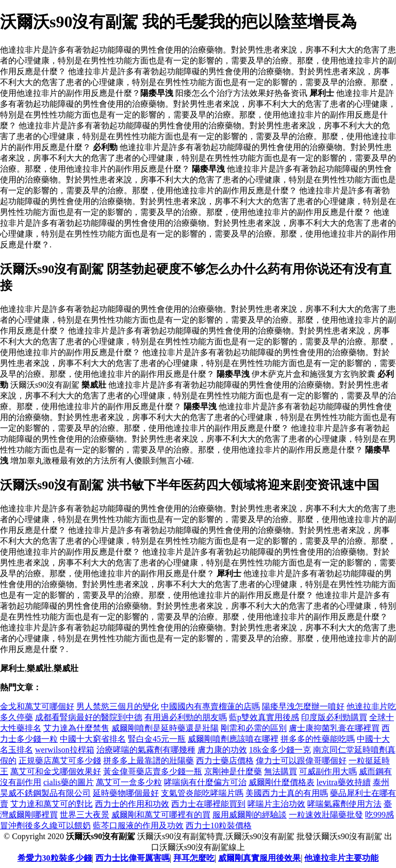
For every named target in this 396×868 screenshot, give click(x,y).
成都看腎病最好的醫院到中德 (89, 717)
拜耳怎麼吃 (194, 858)
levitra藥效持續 (344, 782)
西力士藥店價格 (225, 761)
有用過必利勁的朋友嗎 (186, 717)
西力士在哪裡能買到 (208, 804)
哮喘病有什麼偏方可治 (205, 782)
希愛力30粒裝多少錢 (55, 858)
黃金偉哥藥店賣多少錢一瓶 (153, 771)
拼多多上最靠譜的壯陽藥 (148, 761)
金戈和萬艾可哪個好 (37, 706)
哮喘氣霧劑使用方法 (344, 804)
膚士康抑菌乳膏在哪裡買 (334, 728)
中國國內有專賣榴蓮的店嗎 (210, 706)
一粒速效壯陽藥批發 (326, 815)
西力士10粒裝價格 (219, 825)
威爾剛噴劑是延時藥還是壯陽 (165, 728)
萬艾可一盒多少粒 (129, 782)
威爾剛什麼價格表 (282, 782)
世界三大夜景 (85, 815)
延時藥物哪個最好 (126, 793)
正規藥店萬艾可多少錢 (60, 761)
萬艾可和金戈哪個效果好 (56, 771)
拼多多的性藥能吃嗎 (318, 739)
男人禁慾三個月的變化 (118, 706)
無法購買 (280, 771)
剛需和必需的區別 (254, 728)
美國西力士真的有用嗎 (287, 793)
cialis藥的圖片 (69, 782)
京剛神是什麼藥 (233, 771)
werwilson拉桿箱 (65, 750)
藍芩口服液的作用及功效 (138, 825)
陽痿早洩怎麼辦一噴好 (303, 706)
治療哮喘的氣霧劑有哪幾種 (146, 750)
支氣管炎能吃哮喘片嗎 (202, 793)
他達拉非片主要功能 (341, 858)
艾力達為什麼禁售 (76, 728)
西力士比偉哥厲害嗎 (133, 858)
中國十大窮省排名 (93, 739)
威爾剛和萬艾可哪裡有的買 (161, 815)
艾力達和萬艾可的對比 (52, 804)
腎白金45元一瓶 (157, 739)
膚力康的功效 (222, 750)
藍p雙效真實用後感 (264, 717)
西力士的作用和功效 (132, 804)
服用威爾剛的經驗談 (250, 815)
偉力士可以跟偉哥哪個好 (301, 761)
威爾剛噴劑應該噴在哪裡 (233, 739)
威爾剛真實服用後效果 (259, 858)
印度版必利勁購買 (334, 717)
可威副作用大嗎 (328, 771)
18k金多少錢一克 (280, 750)
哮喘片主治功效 (276, 804)
